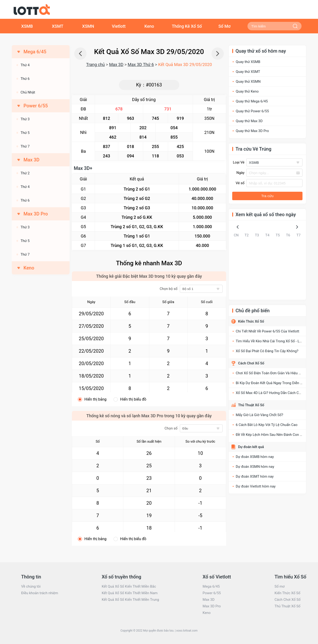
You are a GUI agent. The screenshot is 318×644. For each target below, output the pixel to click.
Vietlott (119, 26)
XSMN (88, 26)
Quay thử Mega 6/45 (252, 101)
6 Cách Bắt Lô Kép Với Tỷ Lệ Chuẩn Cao (267, 425)
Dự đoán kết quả (251, 447)
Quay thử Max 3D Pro (252, 131)
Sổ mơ (280, 586)
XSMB (27, 26)
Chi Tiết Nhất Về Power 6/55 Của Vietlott (267, 331)
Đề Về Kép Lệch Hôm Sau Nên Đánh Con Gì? (270, 435)
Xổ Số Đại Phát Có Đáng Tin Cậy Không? (267, 351)
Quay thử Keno (247, 91)
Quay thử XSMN (248, 82)
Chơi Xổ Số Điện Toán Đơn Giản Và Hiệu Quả (270, 373)
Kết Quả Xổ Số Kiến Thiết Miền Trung (130, 600)
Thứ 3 (25, 119)
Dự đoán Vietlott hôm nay (256, 486)
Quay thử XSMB (248, 62)
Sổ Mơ (224, 26)
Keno (149, 26)
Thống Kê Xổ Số (187, 26)
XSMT (58, 26)
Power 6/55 (212, 593)
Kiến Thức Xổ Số (251, 321)
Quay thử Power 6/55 (252, 111)
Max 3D (116, 64)
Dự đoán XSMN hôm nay (255, 467)
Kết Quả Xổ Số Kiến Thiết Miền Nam (130, 593)
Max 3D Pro (212, 606)
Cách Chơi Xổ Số (251, 363)
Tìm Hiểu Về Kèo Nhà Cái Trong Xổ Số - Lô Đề (271, 341)
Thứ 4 (25, 65)
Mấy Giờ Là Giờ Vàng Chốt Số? (259, 415)
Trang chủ (95, 64)
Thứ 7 (25, 146)
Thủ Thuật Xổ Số (251, 405)
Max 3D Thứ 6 (141, 64)
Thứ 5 (25, 133)
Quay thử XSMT (248, 72)
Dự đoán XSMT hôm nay (255, 476)
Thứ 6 (25, 79)
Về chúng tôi (31, 586)
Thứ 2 (25, 173)
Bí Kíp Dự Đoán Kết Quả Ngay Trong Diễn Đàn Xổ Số (276, 383)
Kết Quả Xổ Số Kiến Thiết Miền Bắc (129, 586)
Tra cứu (267, 196)
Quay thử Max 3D (249, 121)
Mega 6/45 (211, 586)
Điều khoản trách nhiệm (40, 593)
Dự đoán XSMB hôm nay (255, 457)
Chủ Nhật (28, 92)
